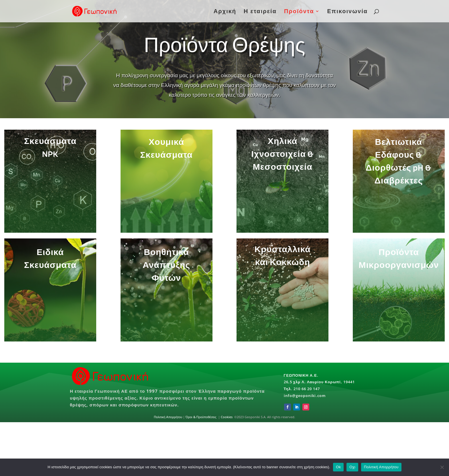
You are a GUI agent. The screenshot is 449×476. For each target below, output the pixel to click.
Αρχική (225, 12)
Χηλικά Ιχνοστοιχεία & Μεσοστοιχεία (273, 158)
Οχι (352, 467)
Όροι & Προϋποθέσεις (201, 417)
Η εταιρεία (260, 12)
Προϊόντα (299, 12)
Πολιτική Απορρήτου (168, 417)
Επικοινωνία (347, 12)
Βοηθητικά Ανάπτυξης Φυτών (192, 277)
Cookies (227, 417)
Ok (338, 467)
